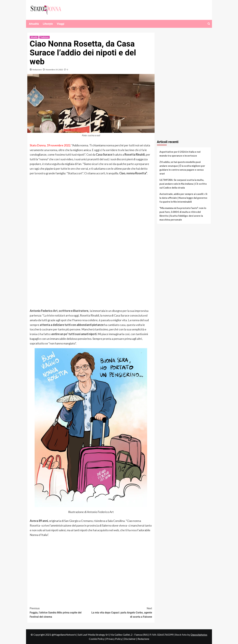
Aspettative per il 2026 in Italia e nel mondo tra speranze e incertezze (180, 154)
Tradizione (44, 37)
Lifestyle (48, 24)
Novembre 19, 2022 (54, 70)
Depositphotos (199, 635)
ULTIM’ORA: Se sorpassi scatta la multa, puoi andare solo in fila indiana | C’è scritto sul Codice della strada (183, 184)
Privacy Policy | (115, 639)
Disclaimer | (131, 639)
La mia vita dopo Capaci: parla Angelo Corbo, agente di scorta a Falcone (122, 612)
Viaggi (61, 24)
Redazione (37, 70)
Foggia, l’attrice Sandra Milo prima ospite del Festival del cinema (60, 612)
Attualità (34, 24)
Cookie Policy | (98, 639)
